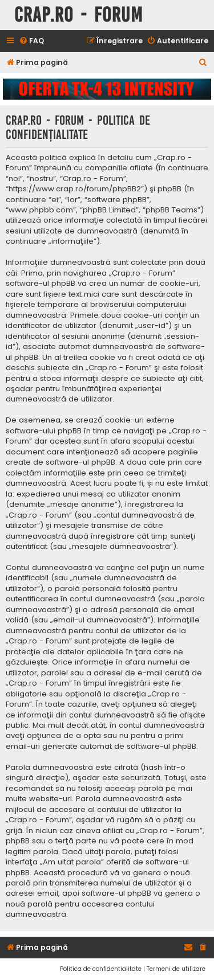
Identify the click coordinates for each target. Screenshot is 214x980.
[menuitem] (31, 41)
